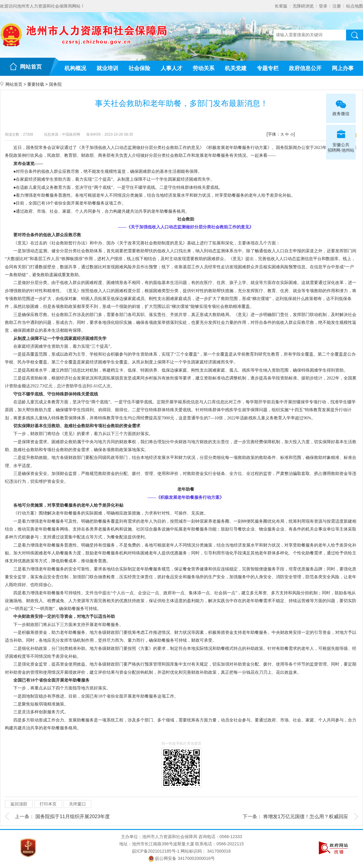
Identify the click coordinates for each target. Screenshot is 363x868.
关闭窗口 (77, 804)
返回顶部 (19, 804)
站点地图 (355, 6)
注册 (337, 6)
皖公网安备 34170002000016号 (182, 858)
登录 (323, 6)
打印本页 (48, 804)
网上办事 (343, 68)
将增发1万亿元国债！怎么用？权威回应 (306, 816)
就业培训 (107, 68)
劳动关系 (204, 68)
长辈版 (281, 6)
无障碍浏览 (303, 6)
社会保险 (139, 68)
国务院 (55, 84)
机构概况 (75, 68)
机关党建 (236, 68)
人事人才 (172, 68)
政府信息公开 (305, 68)
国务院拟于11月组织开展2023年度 (72, 816)
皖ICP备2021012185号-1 (156, 851)
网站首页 (31, 67)
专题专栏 (268, 68)
